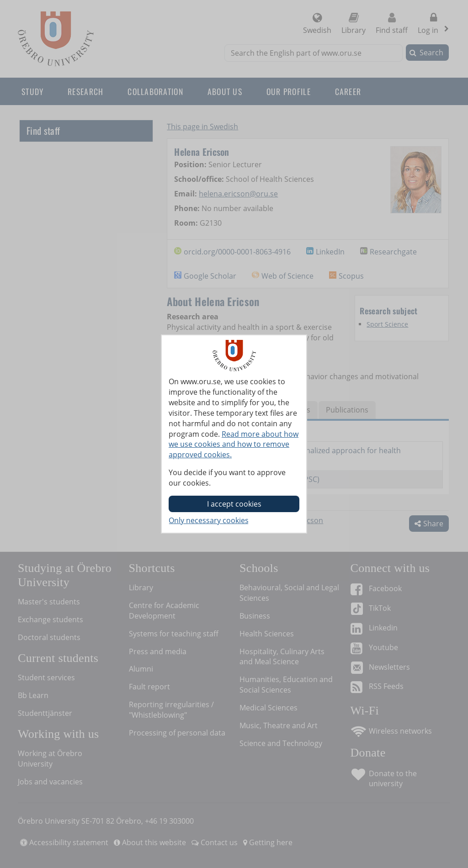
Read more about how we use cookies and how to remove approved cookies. (234, 445)
